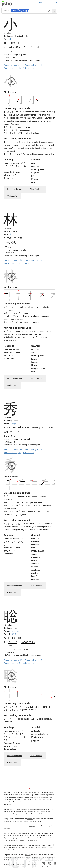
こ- (25, 47)
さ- (39, 47)
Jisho (7, 4)
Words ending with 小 (34, 65)
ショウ (11, 51)
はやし (12, 242)
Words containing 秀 (12, 453)
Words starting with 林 (13, 260)
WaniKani (7, 828)
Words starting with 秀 (13, 450)
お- (32, 47)
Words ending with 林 (34, 260)
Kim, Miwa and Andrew (32, 792)
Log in (55, 2)
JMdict (18, 809)
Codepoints (12, 196)
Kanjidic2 (24, 809)
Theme (48, 2)
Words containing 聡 (12, 663)
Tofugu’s (32, 826)
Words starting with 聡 (13, 660)
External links (29, 68)
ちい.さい (14, 47)
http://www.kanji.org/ (10, 838)
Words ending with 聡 (34, 660)
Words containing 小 (12, 68)
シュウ (11, 436)
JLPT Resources (37, 864)
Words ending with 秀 (34, 450)
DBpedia (28, 855)
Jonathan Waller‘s (25, 864)
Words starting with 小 (13, 65)
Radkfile (40, 809)
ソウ (10, 646)
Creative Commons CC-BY (12, 821)
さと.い (13, 642)
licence (52, 814)
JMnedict (31, 809)
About (41, 2)
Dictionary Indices (15, 189)
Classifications (36, 189)
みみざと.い (28, 642)
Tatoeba (30, 819)
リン (10, 247)
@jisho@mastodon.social (21, 795)
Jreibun (34, 821)
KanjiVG (37, 845)
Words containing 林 (12, 263)
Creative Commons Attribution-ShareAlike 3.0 (19, 857)
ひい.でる (14, 432)
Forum (34, 2)
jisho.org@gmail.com (47, 795)
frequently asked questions (43, 797)
